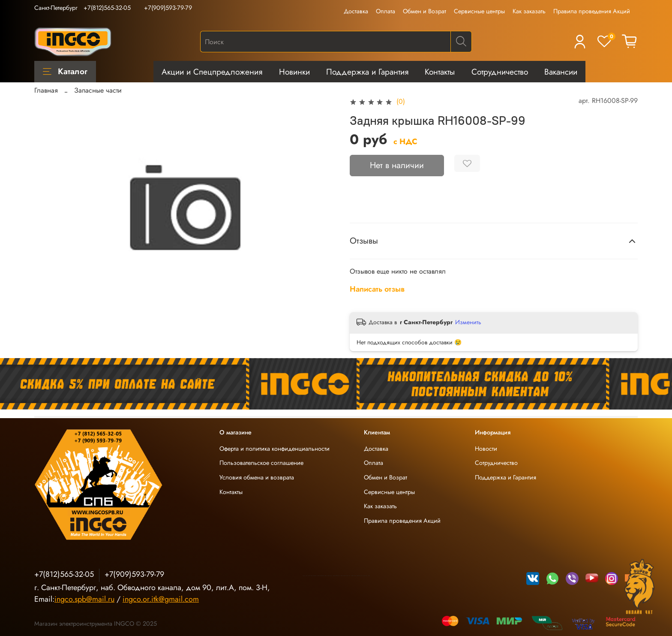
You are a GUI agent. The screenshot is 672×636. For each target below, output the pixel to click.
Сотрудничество (500, 72)
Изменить (468, 322)
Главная (46, 90)
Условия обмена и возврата (257, 477)
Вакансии (561, 72)
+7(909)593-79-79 (168, 8)
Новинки (294, 72)
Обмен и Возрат (424, 11)
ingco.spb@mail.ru (84, 599)
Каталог (65, 71)
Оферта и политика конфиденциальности (274, 449)
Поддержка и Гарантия (367, 72)
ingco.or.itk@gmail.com (161, 599)
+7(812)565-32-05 (107, 8)
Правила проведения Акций (592, 11)
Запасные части (98, 90)
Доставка (356, 11)
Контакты (440, 72)
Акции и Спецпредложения (212, 72)
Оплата (385, 11)
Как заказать (529, 11)
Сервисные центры (479, 11)
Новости (486, 449)
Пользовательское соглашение (261, 463)
